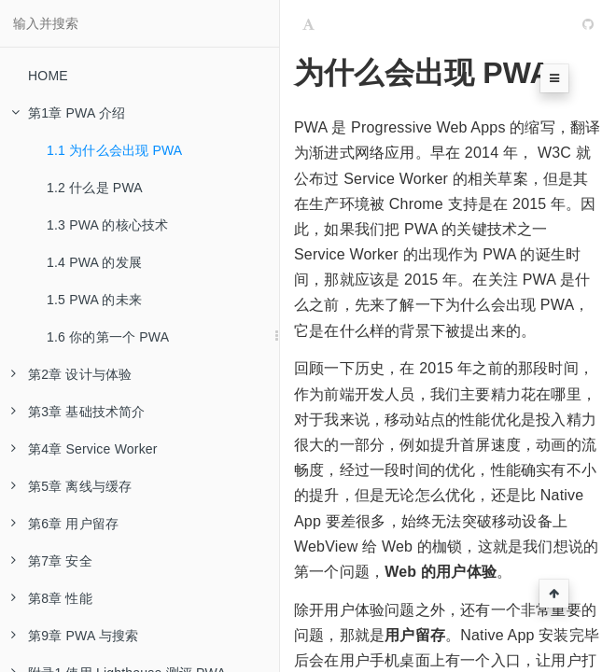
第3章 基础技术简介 (78, 412)
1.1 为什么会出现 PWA (114, 150)
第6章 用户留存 (65, 524)
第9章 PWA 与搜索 (75, 636)
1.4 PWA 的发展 (94, 262)
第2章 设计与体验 (71, 374)
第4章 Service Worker (84, 449)
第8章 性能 (52, 598)
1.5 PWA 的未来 (94, 300)
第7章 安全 (52, 561)
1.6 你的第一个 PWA (108, 337)
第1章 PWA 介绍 (68, 113)
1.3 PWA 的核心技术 (107, 225)
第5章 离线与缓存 (71, 486)
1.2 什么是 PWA (95, 188)
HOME (48, 76)
